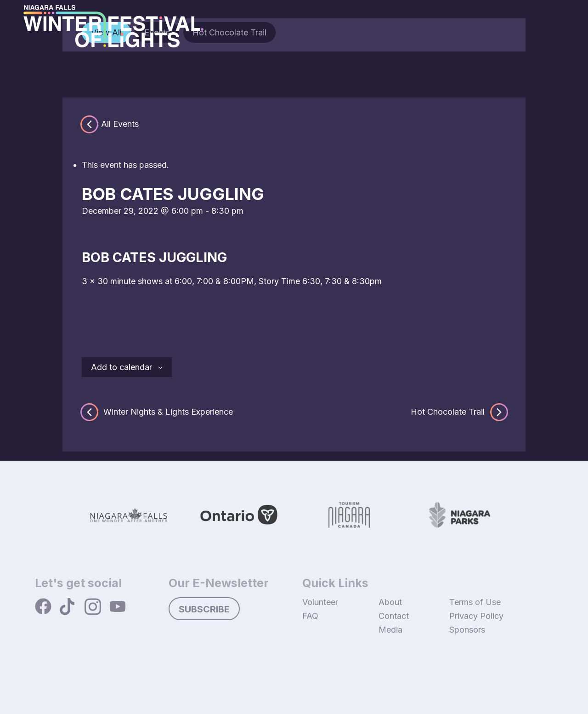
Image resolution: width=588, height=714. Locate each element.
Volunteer (320, 602)
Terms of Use (475, 602)
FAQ (310, 616)
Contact (394, 616)
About (390, 602)
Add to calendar (122, 367)
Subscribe (204, 609)
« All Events (116, 124)
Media (390, 630)
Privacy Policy (476, 616)
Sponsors (467, 630)
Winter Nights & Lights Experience (157, 412)
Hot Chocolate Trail (458, 412)
